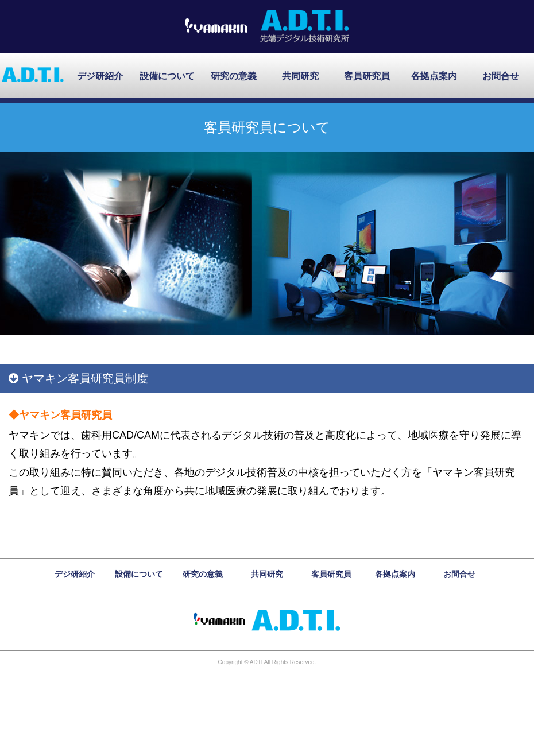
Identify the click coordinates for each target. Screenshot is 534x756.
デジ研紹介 (100, 76)
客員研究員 (367, 76)
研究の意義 (234, 76)
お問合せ (501, 76)
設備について (167, 76)
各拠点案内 (434, 76)
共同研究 (300, 76)
